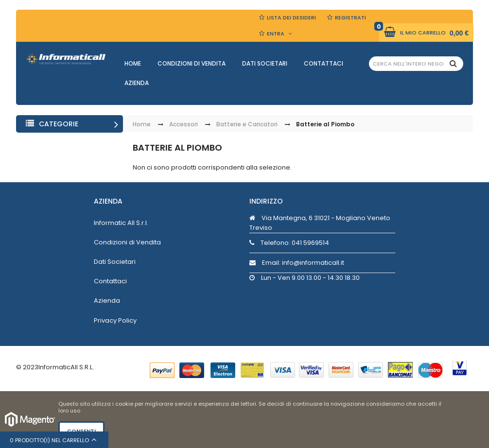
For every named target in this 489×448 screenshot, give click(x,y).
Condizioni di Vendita (192, 63)
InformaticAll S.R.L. (66, 367)
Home (133, 63)
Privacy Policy (115, 320)
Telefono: (289, 243)
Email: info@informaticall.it (297, 263)
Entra (276, 34)
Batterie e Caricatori (247, 125)
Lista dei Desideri (291, 17)
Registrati (350, 17)
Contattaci (323, 63)
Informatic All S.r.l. (121, 223)
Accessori (183, 125)
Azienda (137, 83)
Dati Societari (265, 63)
